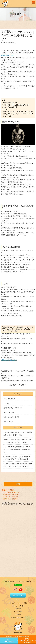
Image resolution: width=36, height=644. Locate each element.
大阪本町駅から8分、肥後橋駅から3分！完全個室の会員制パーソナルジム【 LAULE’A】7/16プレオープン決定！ (18, 114)
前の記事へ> (22, 385)
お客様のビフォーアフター (12, 408)
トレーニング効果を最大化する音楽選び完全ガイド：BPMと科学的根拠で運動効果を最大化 (18, 449)
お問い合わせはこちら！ (9, 360)
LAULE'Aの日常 (8, 399)
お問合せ (18, 615)
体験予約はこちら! (18, 595)
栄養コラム (7, 421)
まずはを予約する (27, 641)
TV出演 (6, 403)
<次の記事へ (14, 385)
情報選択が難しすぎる (10, 103)
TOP (18, 600)
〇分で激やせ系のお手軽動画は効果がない (17, 105)
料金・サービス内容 (18, 606)
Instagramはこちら (7, 55)
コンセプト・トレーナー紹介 (18, 603)
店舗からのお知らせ (10, 417)
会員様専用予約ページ (18, 618)
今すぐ (9, 641)
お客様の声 (18, 609)
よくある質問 (18, 612)
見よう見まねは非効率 (10, 107)
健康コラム (12, 43)
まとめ (5, 109)
